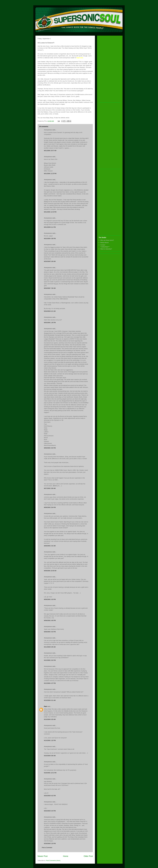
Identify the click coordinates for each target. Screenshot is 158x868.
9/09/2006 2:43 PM (50, 599)
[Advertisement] (107, 69)
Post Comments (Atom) (53, 861)
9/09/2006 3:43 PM (50, 632)
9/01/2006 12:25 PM (50, 174)
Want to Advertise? (106, 249)
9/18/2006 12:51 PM (50, 773)
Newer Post (43, 856)
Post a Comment (47, 848)
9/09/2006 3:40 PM (50, 620)
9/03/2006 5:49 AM (50, 261)
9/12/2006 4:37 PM (50, 683)
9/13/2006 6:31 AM (50, 700)
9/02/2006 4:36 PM (50, 239)
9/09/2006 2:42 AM (50, 546)
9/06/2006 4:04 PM (50, 448)
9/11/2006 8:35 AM (50, 647)
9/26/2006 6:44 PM (50, 811)
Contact (103, 245)
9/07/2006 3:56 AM (50, 488)
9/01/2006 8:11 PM (50, 227)
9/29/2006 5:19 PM (50, 843)
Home (66, 856)
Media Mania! (104, 243)
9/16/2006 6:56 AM (50, 756)
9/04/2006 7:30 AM (50, 288)
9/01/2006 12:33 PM (50, 212)
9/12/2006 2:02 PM (50, 660)
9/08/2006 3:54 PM (50, 507)
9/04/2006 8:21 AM (50, 311)
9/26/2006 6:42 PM (50, 796)
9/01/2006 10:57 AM (50, 151)
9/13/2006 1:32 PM (50, 740)
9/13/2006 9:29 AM (50, 719)
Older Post (88, 856)
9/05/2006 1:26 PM (50, 323)
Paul (45, 706)
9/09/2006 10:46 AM (50, 571)
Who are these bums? (107, 240)
